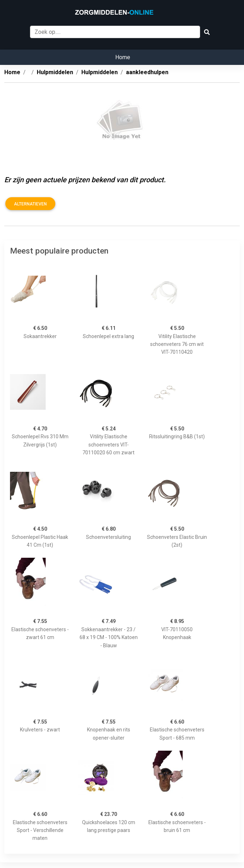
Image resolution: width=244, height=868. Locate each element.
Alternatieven (30, 204)
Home (123, 57)
